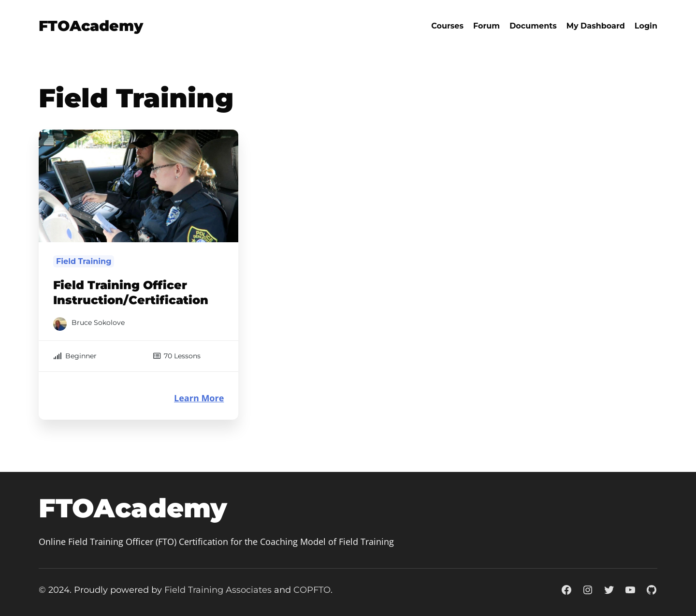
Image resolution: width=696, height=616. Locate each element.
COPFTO (312, 590)
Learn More (199, 398)
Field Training (84, 261)
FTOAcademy (91, 26)
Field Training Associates (218, 590)
